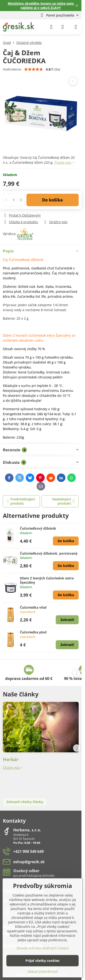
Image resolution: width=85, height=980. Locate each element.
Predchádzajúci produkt (21, 501)
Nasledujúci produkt (63, 501)
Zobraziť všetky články (25, 802)
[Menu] (76, 27)
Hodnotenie (12, 69)
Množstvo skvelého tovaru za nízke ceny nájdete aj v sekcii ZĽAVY (41, 6)
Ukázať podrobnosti (43, 971)
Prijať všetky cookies (42, 961)
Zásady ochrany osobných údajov (42, 948)
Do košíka (52, 200)
